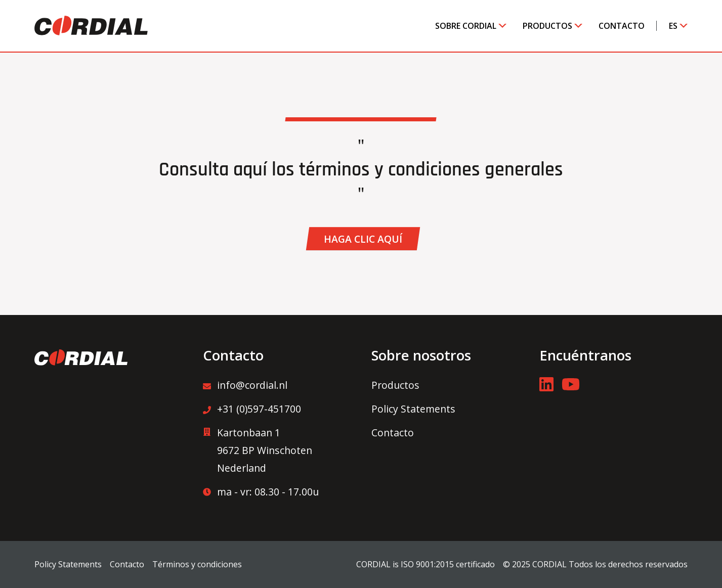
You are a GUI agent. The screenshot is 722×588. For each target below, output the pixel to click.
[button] (363, 239)
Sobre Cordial (466, 26)
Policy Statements (413, 409)
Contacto (622, 26)
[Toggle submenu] (498, 26)
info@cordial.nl (245, 385)
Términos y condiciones (197, 564)
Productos (547, 26)
